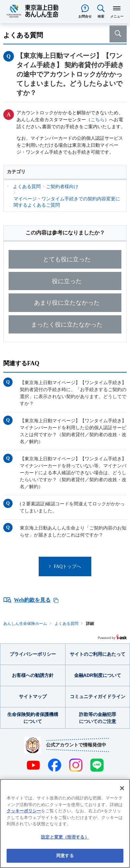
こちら (98, 120)
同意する (65, 856)
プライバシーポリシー (33, 654)
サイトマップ (33, 696)
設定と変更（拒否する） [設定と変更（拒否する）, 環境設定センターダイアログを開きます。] (65, 837)
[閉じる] (122, 788)
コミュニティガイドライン (98, 696)
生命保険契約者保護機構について (33, 718)
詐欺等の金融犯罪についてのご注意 (98, 718)
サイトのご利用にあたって (98, 654)
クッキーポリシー (24, 811)
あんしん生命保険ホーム (25, 624)
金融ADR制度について (98, 675)
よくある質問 (66, 624)
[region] (65, 823)
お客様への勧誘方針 (33, 675)
